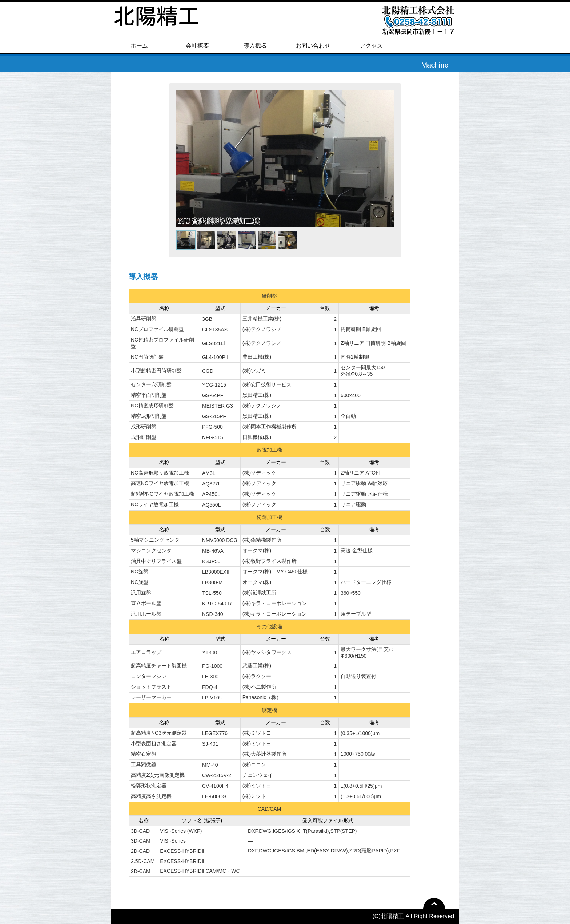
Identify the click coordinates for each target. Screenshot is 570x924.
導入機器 (255, 46)
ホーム (139, 46)
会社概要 (197, 46)
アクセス (371, 46)
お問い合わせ (313, 46)
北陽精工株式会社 (176, 24)
